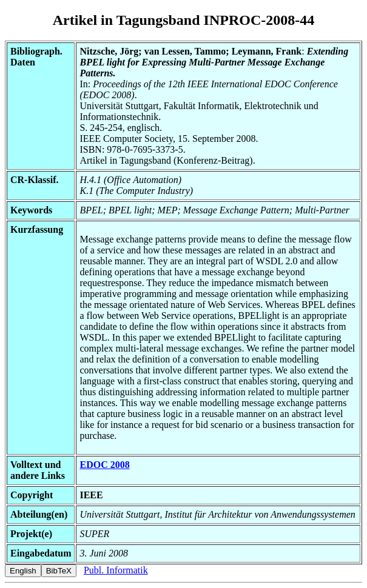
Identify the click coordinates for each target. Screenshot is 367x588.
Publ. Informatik (116, 570)
